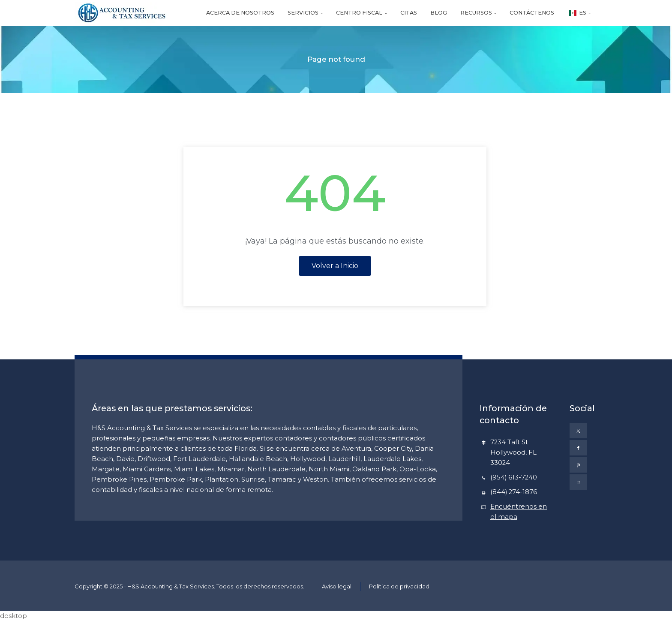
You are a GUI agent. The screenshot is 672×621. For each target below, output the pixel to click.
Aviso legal (337, 586)
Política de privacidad (399, 586)
